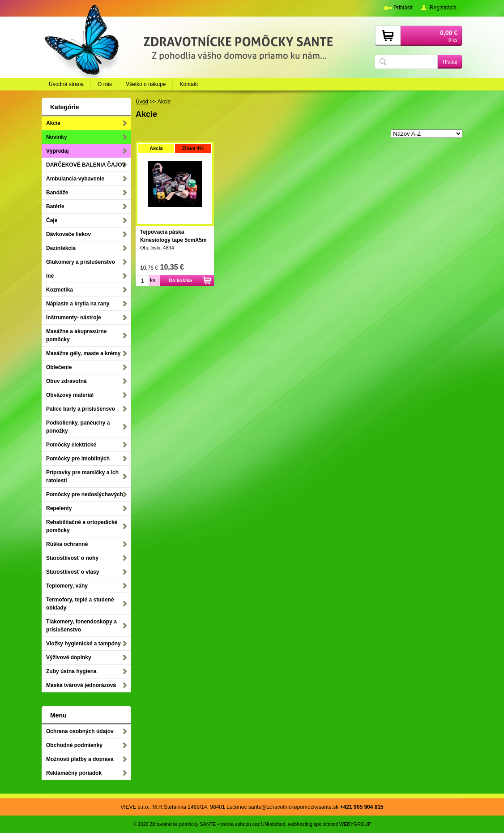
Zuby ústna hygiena (71, 671)
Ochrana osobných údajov (80, 731)
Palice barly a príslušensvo (81, 409)
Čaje (52, 220)
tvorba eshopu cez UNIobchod (253, 824)
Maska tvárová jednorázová (81, 685)
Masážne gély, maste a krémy (83, 353)
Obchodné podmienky (74, 745)
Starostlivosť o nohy (72, 558)
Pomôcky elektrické (71, 445)
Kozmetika (60, 290)
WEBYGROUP (355, 824)
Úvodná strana (66, 84)
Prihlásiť (403, 8)
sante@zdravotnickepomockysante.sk (294, 807)
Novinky (57, 137)
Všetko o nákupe (146, 84)
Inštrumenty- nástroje (74, 318)
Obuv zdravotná (66, 381)
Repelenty (59, 508)
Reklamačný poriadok (74, 773)
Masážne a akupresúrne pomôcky (76, 335)
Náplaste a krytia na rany (78, 304)
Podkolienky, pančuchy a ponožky (78, 427)
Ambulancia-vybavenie (75, 179)
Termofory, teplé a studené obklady (80, 604)
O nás (105, 84)
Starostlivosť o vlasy (73, 572)
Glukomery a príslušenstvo (81, 262)
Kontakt (189, 84)
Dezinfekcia (61, 248)
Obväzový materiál (70, 395)
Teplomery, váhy (67, 586)
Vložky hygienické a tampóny (83, 644)
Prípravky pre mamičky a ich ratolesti (82, 477)
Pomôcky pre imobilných (78, 459)
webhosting (300, 824)
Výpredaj (58, 151)
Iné (50, 276)
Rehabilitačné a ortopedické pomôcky (82, 526)
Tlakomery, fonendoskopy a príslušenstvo (81, 626)
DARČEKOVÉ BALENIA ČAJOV (86, 165)
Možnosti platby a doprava (80, 759)
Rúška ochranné (67, 544)
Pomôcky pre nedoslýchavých (85, 494)
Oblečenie (59, 367)
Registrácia (443, 8)
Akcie (53, 123)
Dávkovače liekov (68, 234)
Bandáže (57, 193)
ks (153, 280)
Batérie (55, 206)
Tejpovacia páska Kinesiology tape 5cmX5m (173, 236)
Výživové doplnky (69, 657)
